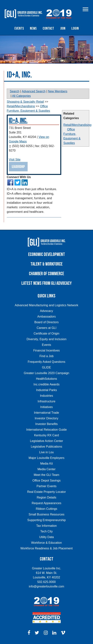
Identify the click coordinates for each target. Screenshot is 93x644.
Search (15, 91)
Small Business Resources (46, 514)
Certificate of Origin (46, 333)
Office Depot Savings (46, 481)
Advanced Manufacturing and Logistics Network (47, 305)
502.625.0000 (47, 582)
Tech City (47, 531)
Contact (48, 28)
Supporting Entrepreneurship (46, 520)
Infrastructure (46, 401)
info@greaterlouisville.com (47, 586)
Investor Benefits (46, 424)
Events (19, 28)
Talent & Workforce (46, 264)
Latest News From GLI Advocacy (46, 283)
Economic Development (47, 255)
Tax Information (46, 526)
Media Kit (46, 464)
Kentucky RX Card (47, 435)
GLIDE (46, 367)
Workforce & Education (46, 543)
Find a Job (46, 356)
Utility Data (46, 537)
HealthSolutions (46, 379)
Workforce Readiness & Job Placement (46, 548)
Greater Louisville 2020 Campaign (47, 373)
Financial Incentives (46, 350)
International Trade (46, 413)
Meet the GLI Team (47, 475)
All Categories (21, 96)
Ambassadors (47, 317)
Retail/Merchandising (77, 125)
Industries (46, 396)
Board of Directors (46, 322)
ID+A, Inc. (18, 121)
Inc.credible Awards (46, 384)
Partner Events (47, 486)
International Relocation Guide (46, 430)
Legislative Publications (46, 447)
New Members (58, 91)
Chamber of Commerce (46, 274)
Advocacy (46, 311)
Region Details (46, 497)
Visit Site (15, 160)
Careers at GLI (46, 328)
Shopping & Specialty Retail (25, 102)
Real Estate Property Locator (46, 492)
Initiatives (46, 407)
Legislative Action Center (46, 441)
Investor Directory (46, 418)
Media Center (46, 469)
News (33, 28)
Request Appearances (46, 503)
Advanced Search (34, 91)
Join (63, 28)
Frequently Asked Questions (46, 362)
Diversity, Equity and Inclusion (46, 339)
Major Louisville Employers (46, 458)
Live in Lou (46, 452)
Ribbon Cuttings (47, 509)
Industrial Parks (46, 390)
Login (75, 28)
